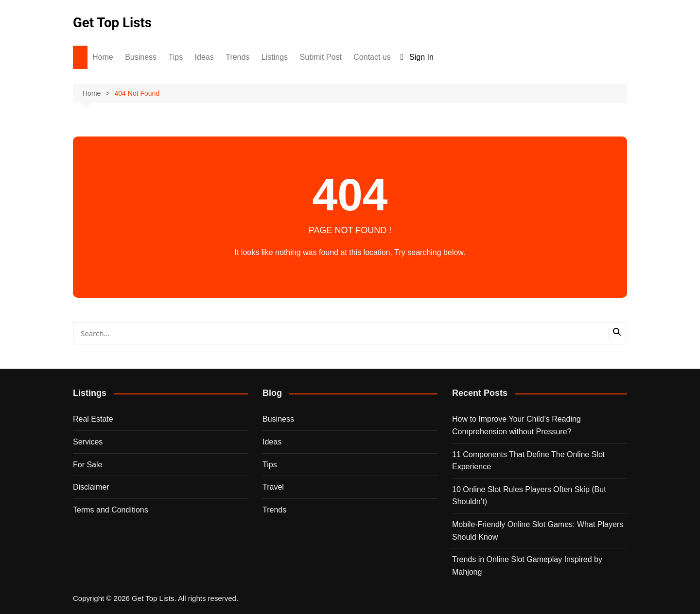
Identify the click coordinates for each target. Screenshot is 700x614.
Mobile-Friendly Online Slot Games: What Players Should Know (538, 531)
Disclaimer (91, 487)
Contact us (372, 57)
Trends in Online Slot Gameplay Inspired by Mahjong (527, 566)
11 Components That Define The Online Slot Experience (528, 461)
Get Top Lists (113, 23)
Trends (237, 57)
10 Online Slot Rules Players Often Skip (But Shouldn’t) (529, 496)
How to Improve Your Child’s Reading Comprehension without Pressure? (516, 425)
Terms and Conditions (111, 510)
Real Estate (93, 419)
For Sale (87, 465)
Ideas (204, 57)
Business (141, 57)
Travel (273, 487)
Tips (176, 57)
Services (88, 442)
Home (103, 57)
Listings (275, 57)
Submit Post (321, 57)
